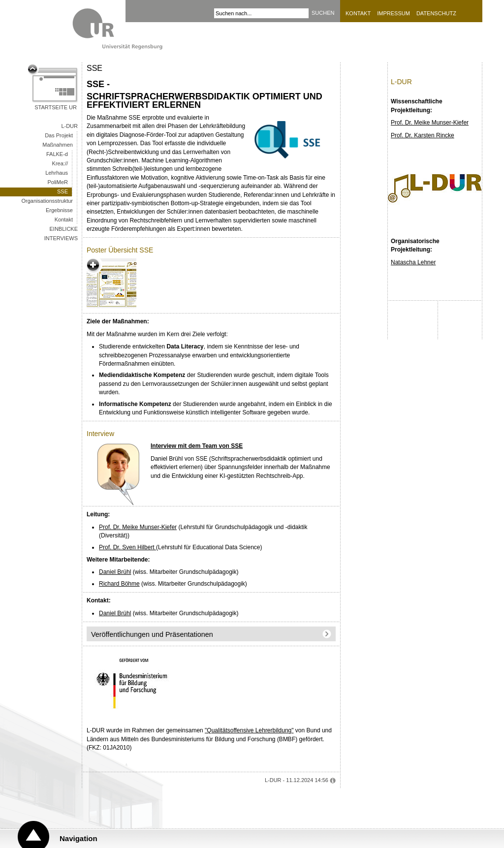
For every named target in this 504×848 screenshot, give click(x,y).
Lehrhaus (57, 173)
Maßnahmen (58, 145)
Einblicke (64, 229)
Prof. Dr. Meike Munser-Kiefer (138, 527)
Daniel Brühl (115, 572)
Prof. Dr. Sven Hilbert (127, 547)
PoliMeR (58, 182)
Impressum (394, 13)
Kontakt (358, 13)
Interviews (61, 238)
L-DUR (69, 126)
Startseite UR (56, 107)
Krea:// (60, 163)
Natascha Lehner (413, 262)
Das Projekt (59, 135)
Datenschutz (436, 13)
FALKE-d (57, 154)
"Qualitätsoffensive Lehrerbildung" (249, 730)
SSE (63, 191)
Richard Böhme (119, 584)
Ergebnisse (59, 210)
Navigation (79, 838)
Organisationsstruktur (47, 201)
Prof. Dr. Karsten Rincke (423, 135)
